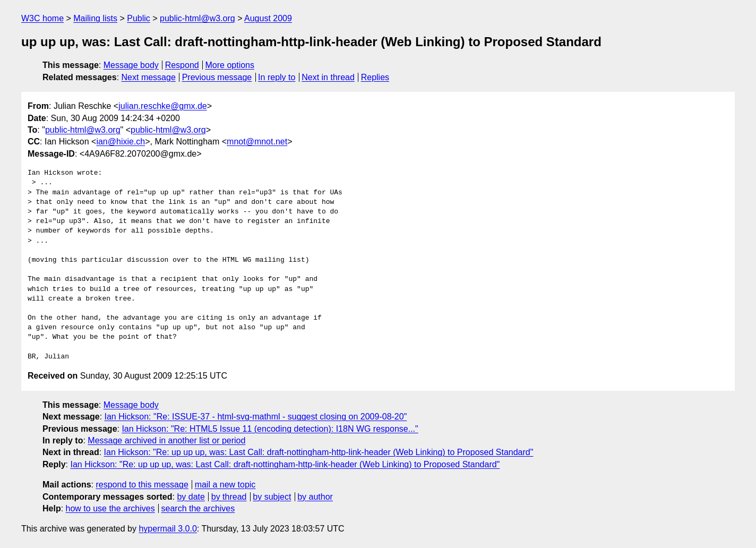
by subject (272, 497)
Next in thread (328, 77)
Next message (149, 77)
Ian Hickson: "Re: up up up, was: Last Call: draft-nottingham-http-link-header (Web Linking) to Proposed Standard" (319, 452)
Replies (375, 77)
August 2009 (268, 18)
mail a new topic (225, 485)
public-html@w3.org (197, 18)
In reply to (277, 77)
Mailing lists (95, 18)
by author (315, 497)
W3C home (42, 18)
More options (230, 65)
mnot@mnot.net (257, 142)
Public (139, 18)
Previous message (217, 77)
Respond (182, 65)
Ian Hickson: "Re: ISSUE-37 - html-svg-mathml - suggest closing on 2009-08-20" (256, 417)
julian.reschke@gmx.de (163, 106)
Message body (131, 65)
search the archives (198, 508)
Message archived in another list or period (166, 440)
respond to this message (142, 485)
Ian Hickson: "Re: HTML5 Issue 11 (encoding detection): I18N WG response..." (270, 429)
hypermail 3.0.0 (167, 529)
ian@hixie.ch (121, 142)
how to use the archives (110, 508)
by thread (229, 497)
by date (191, 497)
